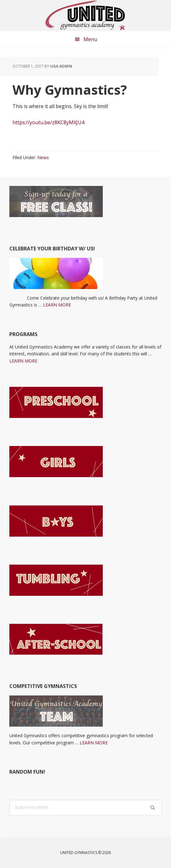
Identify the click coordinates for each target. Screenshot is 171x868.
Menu (90, 39)
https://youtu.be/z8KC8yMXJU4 (48, 122)
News (43, 157)
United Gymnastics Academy (86, 16)
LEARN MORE (57, 305)
